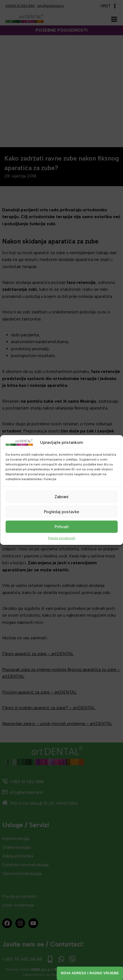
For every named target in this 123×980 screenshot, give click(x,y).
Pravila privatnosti (62, 538)
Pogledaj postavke (61, 512)
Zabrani (61, 497)
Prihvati (62, 527)
